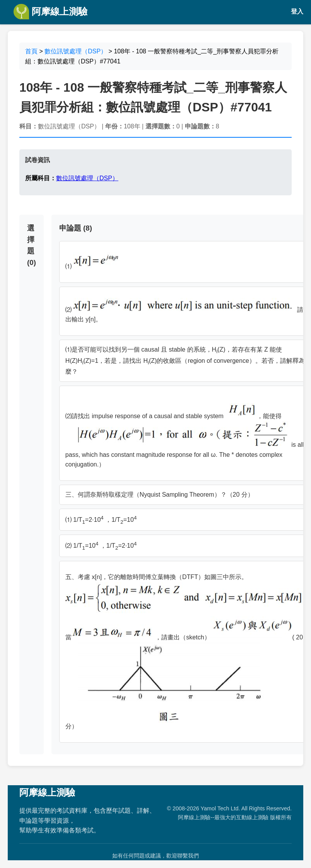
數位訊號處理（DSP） (76, 51)
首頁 (31, 51)
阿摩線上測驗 (50, 12)
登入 (297, 11)
